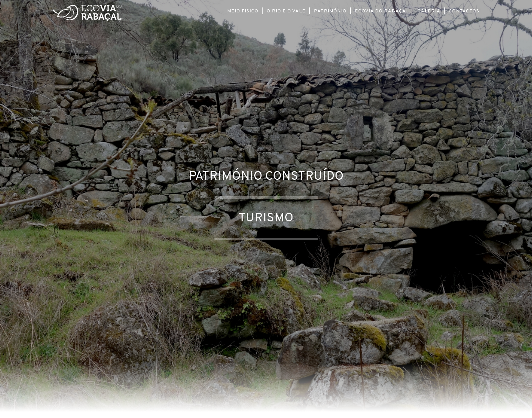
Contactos (464, 11)
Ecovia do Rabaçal (382, 11)
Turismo (266, 218)
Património (330, 11)
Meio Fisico (243, 11)
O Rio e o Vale (286, 11)
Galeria (429, 11)
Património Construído (266, 177)
